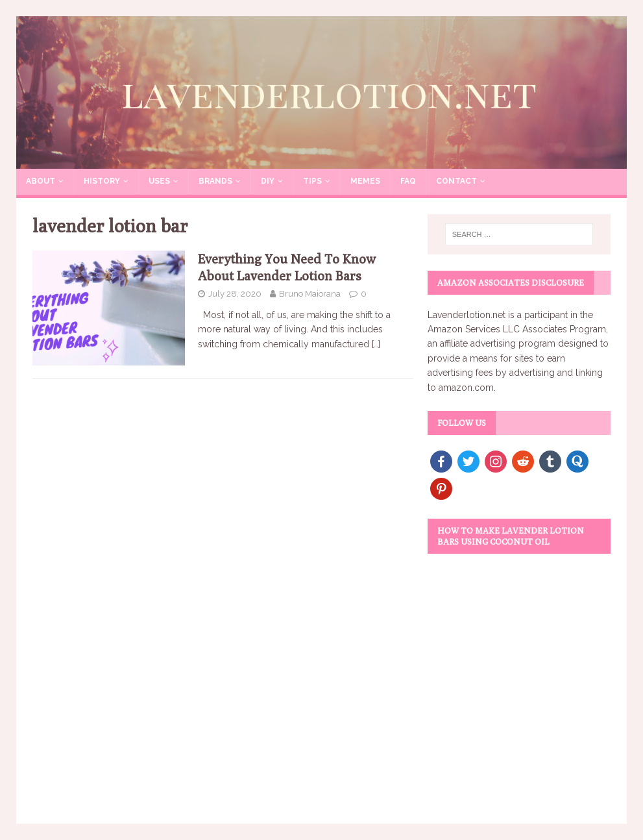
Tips (312, 181)
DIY (268, 181)
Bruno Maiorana (310, 294)
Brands (215, 181)
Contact (456, 181)
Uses (159, 181)
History (102, 181)
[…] (376, 344)
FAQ (408, 181)
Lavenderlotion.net (467, 315)
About (41, 181)
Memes (365, 181)
